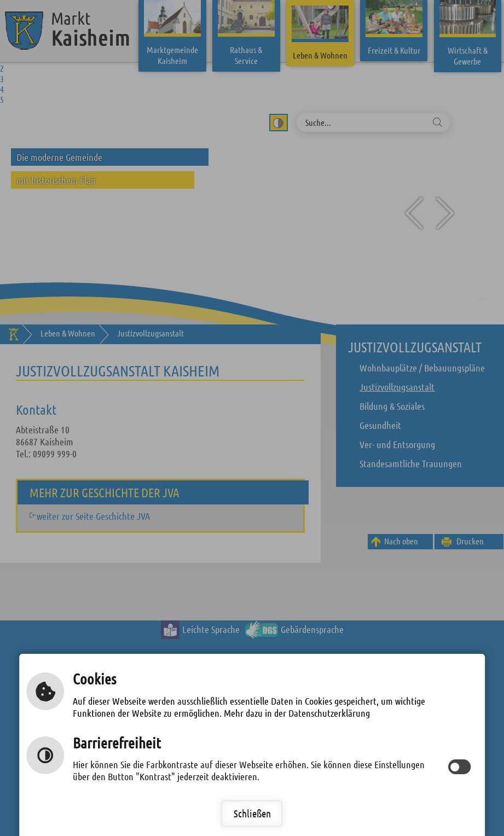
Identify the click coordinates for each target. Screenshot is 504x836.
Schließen (252, 813)
